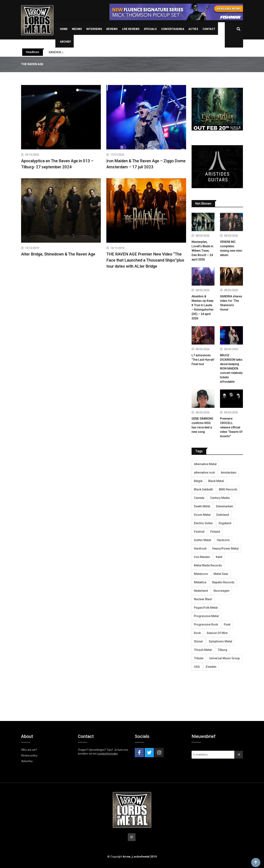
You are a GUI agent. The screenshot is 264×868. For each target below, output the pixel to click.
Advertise (27, 761)
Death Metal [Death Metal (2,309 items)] (202, 506)
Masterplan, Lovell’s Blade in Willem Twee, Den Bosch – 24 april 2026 (202, 251)
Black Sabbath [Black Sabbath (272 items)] (203, 489)
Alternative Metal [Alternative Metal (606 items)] (205, 464)
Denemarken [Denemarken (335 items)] (224, 506)
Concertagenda (173, 29)
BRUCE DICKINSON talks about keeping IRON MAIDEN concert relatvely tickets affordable (231, 368)
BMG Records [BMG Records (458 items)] (228, 489)
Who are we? (29, 750)
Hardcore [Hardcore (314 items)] (223, 540)
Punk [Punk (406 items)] (227, 625)
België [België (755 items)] (198, 481)
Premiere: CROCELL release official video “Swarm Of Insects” (231, 427)
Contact (209, 29)
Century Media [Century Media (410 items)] (220, 498)
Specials (150, 29)
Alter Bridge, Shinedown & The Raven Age (58, 254)
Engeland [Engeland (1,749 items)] (225, 523)
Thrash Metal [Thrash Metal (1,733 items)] (203, 650)
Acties (193, 29)
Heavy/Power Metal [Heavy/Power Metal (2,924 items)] (225, 549)
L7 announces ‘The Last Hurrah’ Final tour (203, 360)
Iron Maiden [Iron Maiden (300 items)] (202, 557)
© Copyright (132, 857)
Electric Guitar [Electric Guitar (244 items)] (203, 523)
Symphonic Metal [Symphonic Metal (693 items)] (220, 641)
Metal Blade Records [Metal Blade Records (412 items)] (208, 565)
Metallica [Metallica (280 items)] (200, 582)
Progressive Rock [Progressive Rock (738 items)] (206, 625)
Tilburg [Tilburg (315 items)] (222, 650)
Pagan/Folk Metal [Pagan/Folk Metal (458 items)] (206, 608)
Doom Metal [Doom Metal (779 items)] (202, 515)
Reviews (112, 29)
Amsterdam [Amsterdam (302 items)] (229, 473)
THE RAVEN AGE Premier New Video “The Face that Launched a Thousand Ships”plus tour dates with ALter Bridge (145, 260)
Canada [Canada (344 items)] (199, 498)
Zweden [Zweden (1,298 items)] (211, 667)
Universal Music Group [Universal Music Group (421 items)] (224, 658)
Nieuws (77, 29)
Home (64, 29)
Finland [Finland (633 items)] (215, 532)
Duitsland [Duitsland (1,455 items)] (223, 515)
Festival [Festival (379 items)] (199, 532)
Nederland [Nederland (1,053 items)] (201, 591)
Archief (65, 42)
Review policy (29, 755)
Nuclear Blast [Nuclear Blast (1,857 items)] (203, 599)
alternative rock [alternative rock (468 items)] (204, 473)
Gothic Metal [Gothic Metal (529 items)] (202, 540)
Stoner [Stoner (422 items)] (198, 641)
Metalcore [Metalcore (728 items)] (201, 574)
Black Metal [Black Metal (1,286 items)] (216, 481)
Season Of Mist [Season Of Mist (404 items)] (217, 633)
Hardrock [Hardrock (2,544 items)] (200, 549)
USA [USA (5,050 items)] (197, 667)
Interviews (94, 29)
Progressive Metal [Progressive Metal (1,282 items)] (206, 616)
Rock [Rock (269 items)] (197, 633)
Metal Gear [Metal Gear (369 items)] (221, 574)
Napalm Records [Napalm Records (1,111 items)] (223, 582)
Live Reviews (131, 29)
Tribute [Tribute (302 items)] (199, 658)
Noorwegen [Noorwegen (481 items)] (221, 591)
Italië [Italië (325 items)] (219, 557)
